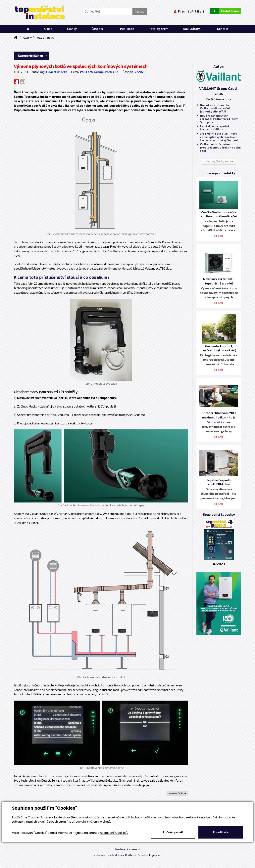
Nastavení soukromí (127, 849)
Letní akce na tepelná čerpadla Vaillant (213, 128)
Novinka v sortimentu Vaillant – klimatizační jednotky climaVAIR (213, 108)
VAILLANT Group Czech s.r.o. (100, 72)
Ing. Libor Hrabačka (54, 72)
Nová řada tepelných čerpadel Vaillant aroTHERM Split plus (218, 119)
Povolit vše (221, 832)
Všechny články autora (219, 161)
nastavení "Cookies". (114, 833)
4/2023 (140, 72)
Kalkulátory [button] (193, 29)
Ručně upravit (173, 832)
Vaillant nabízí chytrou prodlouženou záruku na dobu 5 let (219, 148)
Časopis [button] (99, 29)
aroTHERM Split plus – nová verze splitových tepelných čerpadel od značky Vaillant (218, 137)
